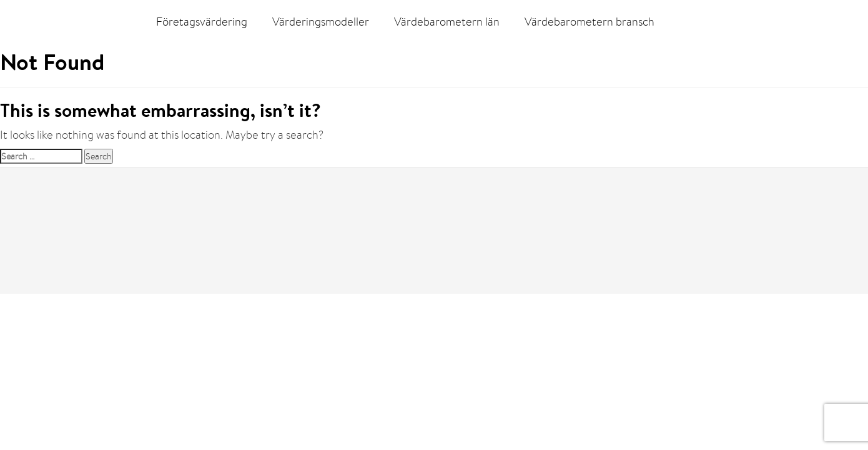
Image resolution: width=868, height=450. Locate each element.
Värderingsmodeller (321, 22)
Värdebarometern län (447, 22)
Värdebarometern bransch (589, 22)
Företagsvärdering (202, 22)
